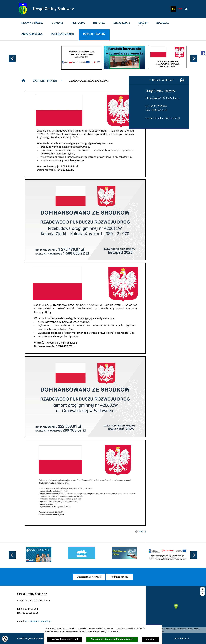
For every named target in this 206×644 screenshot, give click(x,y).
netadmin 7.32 (182, 638)
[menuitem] (32, 24)
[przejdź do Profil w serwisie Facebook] (203, 53)
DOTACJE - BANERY (91, 81)
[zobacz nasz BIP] (180, 9)
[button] (173, 9)
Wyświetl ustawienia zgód (65, 639)
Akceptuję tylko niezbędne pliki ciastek (112, 639)
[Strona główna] (67, 81)
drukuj (186, 531)
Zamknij (150, 639)
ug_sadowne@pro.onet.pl (38, 118)
